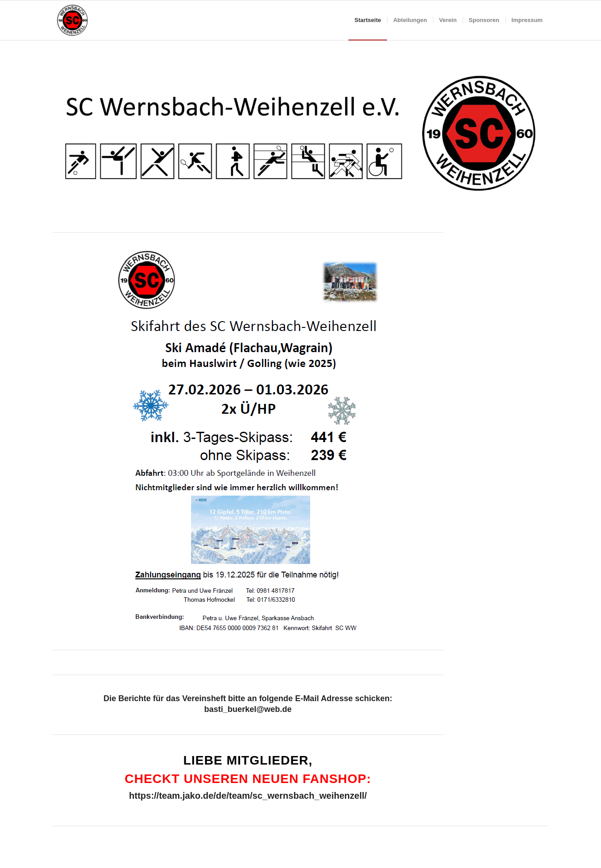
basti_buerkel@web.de (248, 709)
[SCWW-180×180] (72, 20)
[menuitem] (367, 20)
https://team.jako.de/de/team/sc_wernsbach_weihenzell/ (248, 796)
